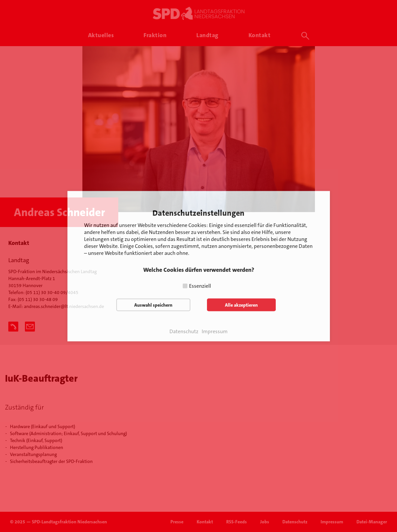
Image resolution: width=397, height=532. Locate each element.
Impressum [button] (215, 331)
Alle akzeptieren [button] (241, 305)
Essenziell (200, 286)
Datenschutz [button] (184, 331)
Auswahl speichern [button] (153, 305)
